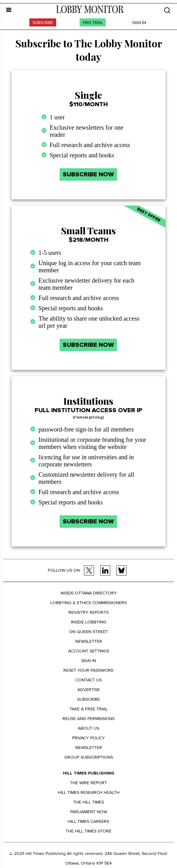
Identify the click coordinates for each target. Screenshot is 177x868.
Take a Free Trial (89, 709)
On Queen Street (88, 632)
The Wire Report (88, 783)
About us (88, 728)
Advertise (89, 690)
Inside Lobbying (89, 622)
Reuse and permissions (88, 719)
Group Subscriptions (89, 757)
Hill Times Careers (88, 821)
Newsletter (89, 641)
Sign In (139, 22)
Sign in (89, 661)
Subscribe (43, 22)
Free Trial (93, 22)
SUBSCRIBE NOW (88, 174)
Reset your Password (88, 670)
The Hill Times (88, 802)
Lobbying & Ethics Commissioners (88, 603)
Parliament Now (89, 812)
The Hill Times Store (88, 831)
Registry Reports (88, 612)
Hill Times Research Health (89, 792)
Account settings (89, 651)
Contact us (89, 680)
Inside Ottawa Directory (89, 593)
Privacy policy (88, 738)
